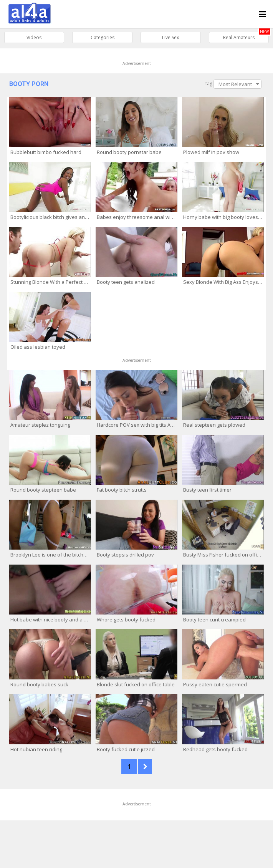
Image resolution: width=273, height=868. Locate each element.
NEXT (145, 767)
